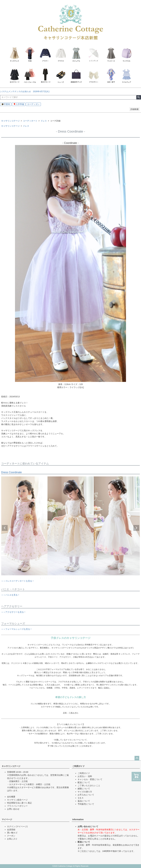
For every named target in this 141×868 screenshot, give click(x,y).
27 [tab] (94, 578)
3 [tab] (45, 578)
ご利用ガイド (79, 766)
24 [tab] (88, 578)
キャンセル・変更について (90, 779)
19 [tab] (78, 578)
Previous (5, 528)
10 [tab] (59, 578)
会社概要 (11, 797)
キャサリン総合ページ (17, 800)
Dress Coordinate (11, 472)
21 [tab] (82, 578)
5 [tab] (49, 578)
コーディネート (30, 121)
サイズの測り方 (85, 792)
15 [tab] (70, 578)
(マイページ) (22, 826)
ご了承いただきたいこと (89, 786)
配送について (84, 782)
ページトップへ (137, 758)
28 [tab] (96, 578)
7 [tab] (53, 578)
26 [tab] (92, 578)
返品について (84, 801)
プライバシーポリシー (17, 806)
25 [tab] (90, 578)
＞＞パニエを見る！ (10, 595)
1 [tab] (41, 578)
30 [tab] (101, 578)
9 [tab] (57, 578)
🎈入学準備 (19, 104)
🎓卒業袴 (6, 104)
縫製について (84, 789)
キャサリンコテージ (10, 121)
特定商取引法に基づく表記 (19, 803)
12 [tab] (64, 578)
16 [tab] (72, 578)
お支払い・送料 (85, 776)
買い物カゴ (12, 833)
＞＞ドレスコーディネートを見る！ (18, 581)
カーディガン (33, 104)
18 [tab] (76, 578)
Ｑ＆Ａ (81, 798)
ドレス (44, 121)
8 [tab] (55, 578)
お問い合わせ (13, 809)
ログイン (11, 826)
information (78, 819)
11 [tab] (61, 578)
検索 (139, 97)
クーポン (11, 836)
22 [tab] (84, 578)
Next (136, 528)
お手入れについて (86, 795)
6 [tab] (51, 578)
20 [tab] (80, 578)
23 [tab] (86, 578)
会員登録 (11, 830)
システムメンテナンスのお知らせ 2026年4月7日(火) (26, 91)
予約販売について (86, 804)
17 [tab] (74, 578)
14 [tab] (68, 578)
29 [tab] (99, 578)
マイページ (7, 819)
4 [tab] (47, 578)
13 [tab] (66, 578)
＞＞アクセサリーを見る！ (14, 612)
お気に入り (12, 839)
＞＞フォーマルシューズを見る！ (17, 629)
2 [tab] (43, 578)
